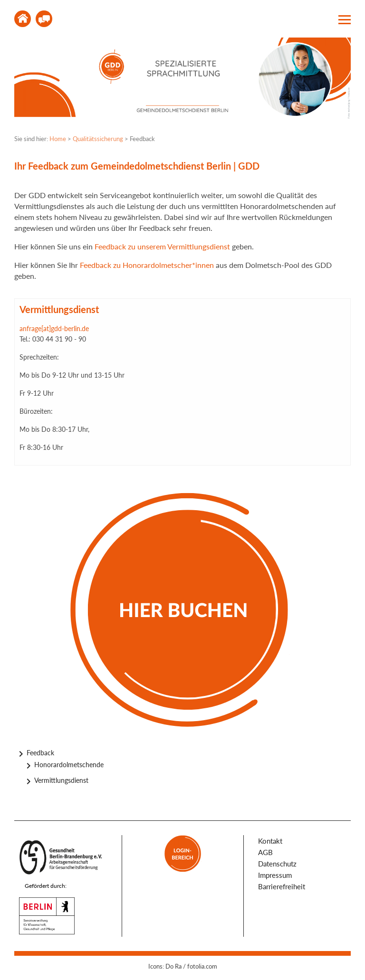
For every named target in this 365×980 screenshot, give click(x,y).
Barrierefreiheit (282, 886)
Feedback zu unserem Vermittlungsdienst (162, 246)
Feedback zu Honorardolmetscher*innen (146, 265)
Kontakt (44, 19)
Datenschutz (277, 864)
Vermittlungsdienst (61, 780)
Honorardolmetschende (69, 765)
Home (23, 19)
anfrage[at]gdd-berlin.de (54, 328)
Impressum (275, 875)
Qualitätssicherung (98, 139)
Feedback (40, 753)
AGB (265, 852)
